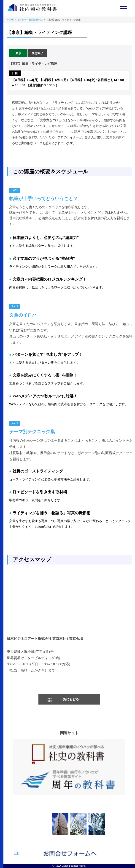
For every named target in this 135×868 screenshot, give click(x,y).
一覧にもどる (69, 699)
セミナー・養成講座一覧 (30, 20)
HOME (10, 20)
